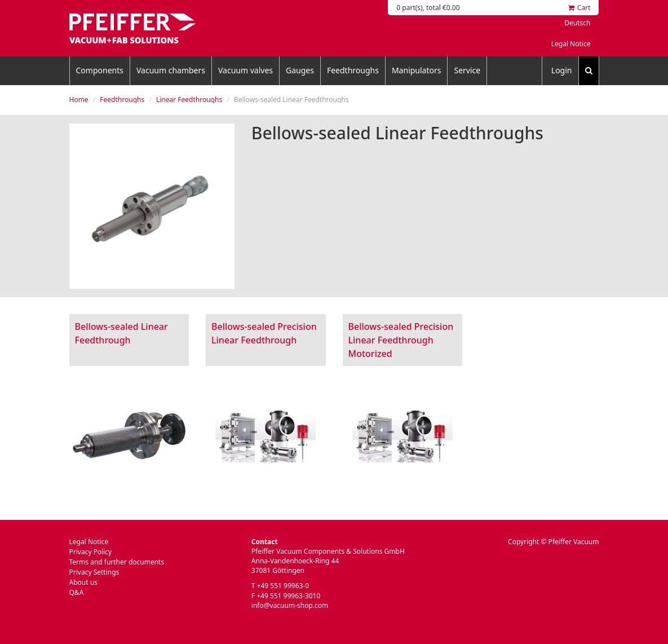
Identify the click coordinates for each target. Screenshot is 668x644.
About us (83, 582)
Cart (579, 8)
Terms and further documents (117, 562)
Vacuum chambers (171, 70)
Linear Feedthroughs (189, 100)
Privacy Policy (91, 552)
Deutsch (577, 23)
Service (467, 70)
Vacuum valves (245, 70)
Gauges (300, 70)
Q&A (77, 592)
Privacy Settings (94, 572)
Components (100, 70)
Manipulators (417, 70)
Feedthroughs (353, 70)
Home (79, 100)
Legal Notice (571, 44)
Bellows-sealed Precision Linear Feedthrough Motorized (401, 340)
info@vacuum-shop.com (290, 605)
